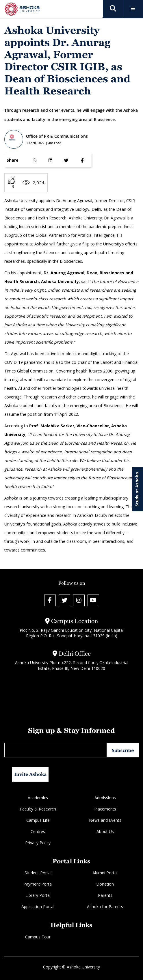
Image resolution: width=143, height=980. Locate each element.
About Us (105, 831)
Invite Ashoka (30, 774)
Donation (105, 884)
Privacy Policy (38, 843)
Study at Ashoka (137, 489)
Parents (105, 895)
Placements (105, 809)
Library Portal (38, 895)
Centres (38, 831)
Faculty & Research (38, 809)
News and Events (105, 820)
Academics (38, 798)
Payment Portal (38, 884)
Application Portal (38, 907)
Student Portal (38, 873)
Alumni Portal (105, 873)
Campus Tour (38, 937)
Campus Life (38, 820)
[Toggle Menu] (133, 9)
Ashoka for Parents (105, 907)
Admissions (105, 798)
